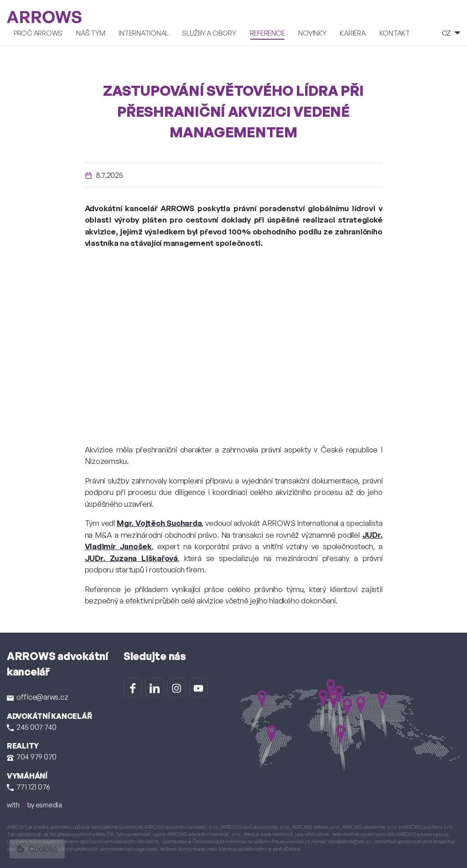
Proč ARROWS (38, 32)
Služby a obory (209, 32)
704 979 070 (32, 756)
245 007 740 (32, 726)
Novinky (312, 32)
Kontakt (395, 32)
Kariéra (353, 32)
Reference (267, 32)
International (143, 32)
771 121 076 (29, 786)
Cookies (37, 849)
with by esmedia (34, 804)
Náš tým (91, 32)
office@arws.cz (37, 696)
